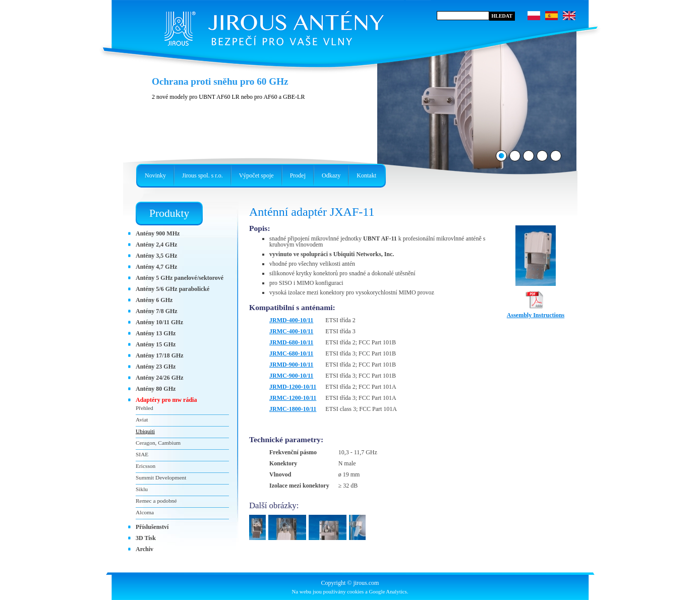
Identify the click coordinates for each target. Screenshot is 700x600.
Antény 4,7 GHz (156, 267)
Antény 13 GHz (156, 333)
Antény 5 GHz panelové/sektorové (180, 278)
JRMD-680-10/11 (291, 342)
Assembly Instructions (536, 312)
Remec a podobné (156, 501)
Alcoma (145, 512)
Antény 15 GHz (156, 344)
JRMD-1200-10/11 (293, 387)
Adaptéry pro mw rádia (166, 400)
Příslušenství (152, 527)
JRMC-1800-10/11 (293, 409)
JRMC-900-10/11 (291, 376)
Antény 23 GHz (156, 367)
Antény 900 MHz (158, 233)
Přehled (144, 408)
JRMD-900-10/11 (291, 365)
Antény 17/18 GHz (160, 355)
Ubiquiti (145, 431)
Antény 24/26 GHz (160, 378)
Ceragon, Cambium (158, 443)
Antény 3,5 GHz (156, 256)
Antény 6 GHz (154, 300)
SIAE (142, 454)
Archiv (144, 549)
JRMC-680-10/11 (291, 353)
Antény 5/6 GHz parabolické (172, 289)
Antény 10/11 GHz (159, 322)
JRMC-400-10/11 (291, 331)
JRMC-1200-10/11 (293, 398)
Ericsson (145, 466)
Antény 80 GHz (156, 389)
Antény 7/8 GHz (157, 311)
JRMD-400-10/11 (291, 320)
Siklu (142, 489)
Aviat (142, 419)
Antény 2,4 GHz (156, 245)
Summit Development (161, 477)
